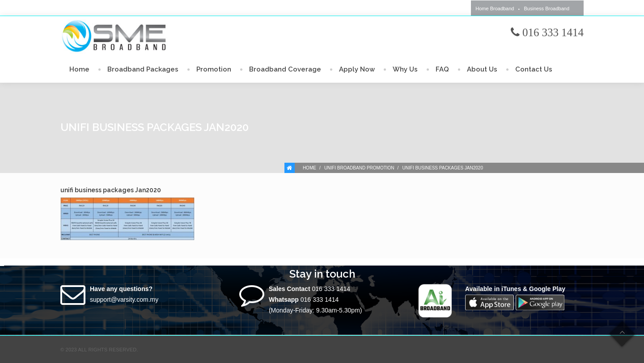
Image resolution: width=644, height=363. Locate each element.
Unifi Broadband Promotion (359, 168)
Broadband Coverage (285, 69)
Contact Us (534, 69)
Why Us (405, 69)
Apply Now (357, 69)
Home (79, 69)
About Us (482, 69)
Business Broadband (547, 8)
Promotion (214, 69)
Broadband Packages (143, 69)
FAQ (442, 69)
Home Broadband (495, 8)
